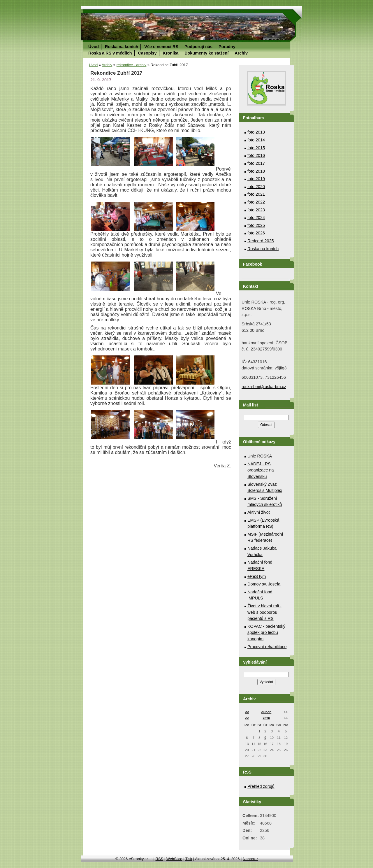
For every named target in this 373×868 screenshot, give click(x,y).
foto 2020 (256, 187)
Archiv (241, 53)
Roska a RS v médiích (110, 53)
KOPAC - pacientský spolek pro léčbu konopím (266, 633)
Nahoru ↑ (250, 859)
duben (266, 712)
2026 (266, 718)
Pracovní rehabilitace (267, 647)
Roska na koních (122, 47)
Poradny (227, 47)
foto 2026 (256, 233)
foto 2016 (256, 155)
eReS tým (257, 576)
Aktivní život (259, 512)
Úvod (94, 47)
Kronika (171, 53)
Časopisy (147, 53)
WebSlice (174, 859)
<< (247, 712)
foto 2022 (256, 202)
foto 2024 (256, 218)
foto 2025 (256, 225)
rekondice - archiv (132, 65)
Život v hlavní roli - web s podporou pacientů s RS (264, 612)
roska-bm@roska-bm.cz (264, 387)
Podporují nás (198, 47)
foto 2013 (256, 132)
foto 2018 (256, 171)
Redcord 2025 (261, 241)
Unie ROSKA (260, 456)
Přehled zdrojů (261, 786)
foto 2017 (256, 163)
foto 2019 (256, 179)
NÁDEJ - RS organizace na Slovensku (261, 470)
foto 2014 (256, 140)
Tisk (189, 859)
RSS (160, 859)
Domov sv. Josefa (264, 584)
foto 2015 (256, 148)
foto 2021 (256, 194)
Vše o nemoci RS (161, 47)
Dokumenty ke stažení (206, 53)
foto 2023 (256, 210)
